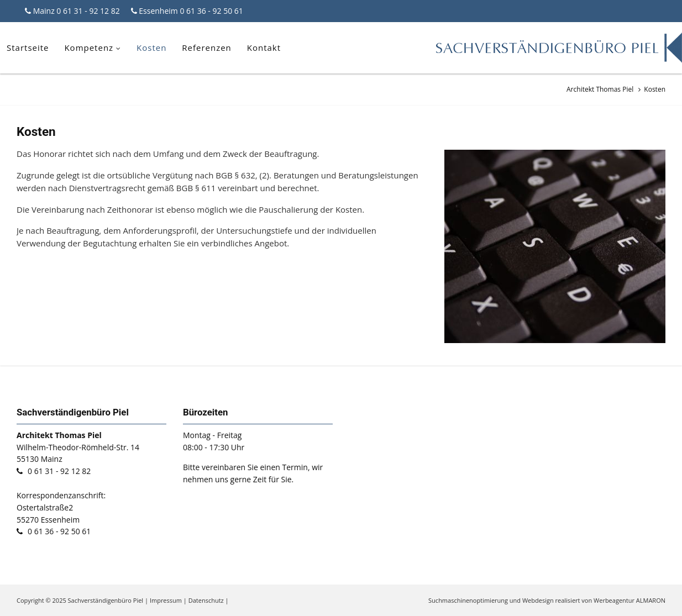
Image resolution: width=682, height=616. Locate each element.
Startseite (28, 48)
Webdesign (538, 600)
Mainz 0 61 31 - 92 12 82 (75, 11)
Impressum (166, 600)
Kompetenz (89, 48)
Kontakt (264, 48)
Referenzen (207, 48)
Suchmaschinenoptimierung (468, 600)
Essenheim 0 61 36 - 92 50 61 (190, 11)
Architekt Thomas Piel (600, 89)
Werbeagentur (614, 600)
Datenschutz (206, 600)
